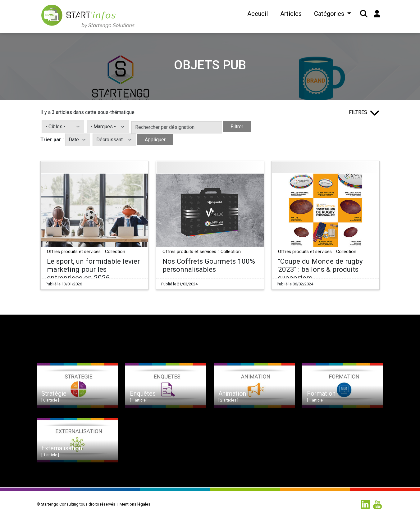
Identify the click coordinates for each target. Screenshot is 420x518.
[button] (364, 14)
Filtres (358, 112)
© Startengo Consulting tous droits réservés (76, 504)
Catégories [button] (330, 14)
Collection (115, 252)
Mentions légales (135, 504)
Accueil (258, 14)
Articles (291, 14)
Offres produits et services (74, 252)
